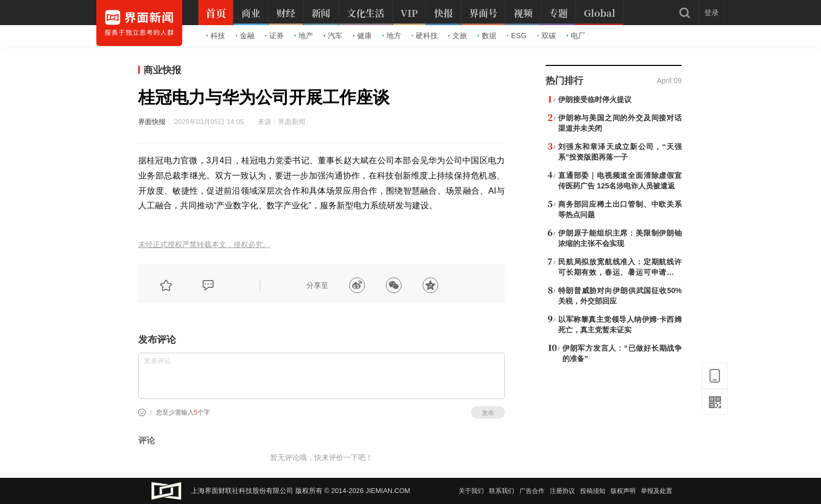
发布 (488, 413)
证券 (274, 36)
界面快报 (152, 122)
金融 (245, 36)
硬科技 (425, 36)
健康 (362, 36)
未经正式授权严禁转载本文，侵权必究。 (204, 245)
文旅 (458, 36)
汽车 (333, 36)
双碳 (547, 36)
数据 (487, 36)
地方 (392, 36)
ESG (517, 36)
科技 (216, 36)
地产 (304, 36)
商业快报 (162, 70)
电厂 (576, 36)
